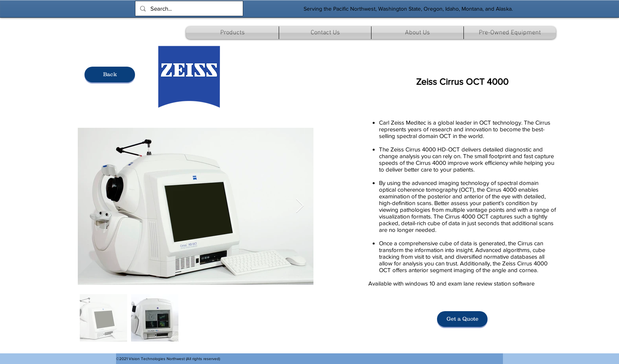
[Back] (110, 75)
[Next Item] (300, 206)
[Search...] (188, 8)
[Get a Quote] (462, 319)
